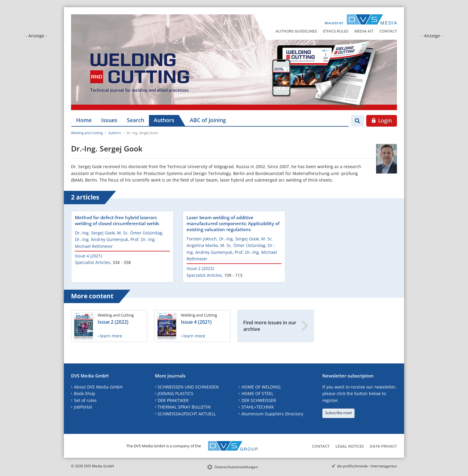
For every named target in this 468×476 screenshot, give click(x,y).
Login (382, 120)
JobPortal (83, 407)
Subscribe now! (338, 413)
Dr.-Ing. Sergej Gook (95, 233)
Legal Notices (350, 446)
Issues (109, 120)
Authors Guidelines (296, 31)
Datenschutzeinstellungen (236, 467)
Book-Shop (85, 393)
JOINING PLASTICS (176, 393)
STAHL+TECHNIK (258, 407)
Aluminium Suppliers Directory (272, 414)
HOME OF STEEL (257, 393)
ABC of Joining (208, 120)
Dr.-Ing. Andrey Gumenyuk (101, 239)
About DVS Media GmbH (98, 387)
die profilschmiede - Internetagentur (367, 466)
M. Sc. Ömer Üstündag (140, 233)
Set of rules (85, 400)
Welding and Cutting (87, 133)
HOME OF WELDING (261, 387)
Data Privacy (383, 446)
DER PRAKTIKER (173, 400)
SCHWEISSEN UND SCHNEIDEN (188, 387)
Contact (388, 31)
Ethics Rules (336, 31)
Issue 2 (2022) (200, 268)
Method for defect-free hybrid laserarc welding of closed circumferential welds (117, 220)
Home (84, 120)
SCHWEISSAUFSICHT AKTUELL (187, 414)
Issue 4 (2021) (88, 256)
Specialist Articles (93, 262)
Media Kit (364, 31)
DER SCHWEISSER (259, 400)
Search (136, 120)
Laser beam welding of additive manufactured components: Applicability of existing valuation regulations (233, 223)
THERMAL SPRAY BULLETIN (184, 407)
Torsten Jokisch (202, 239)
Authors (164, 120)
